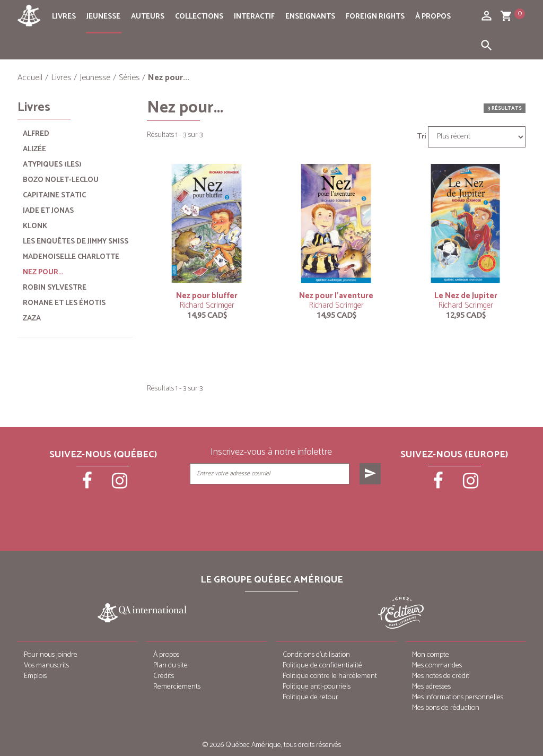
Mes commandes (437, 666)
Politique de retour (310, 697)
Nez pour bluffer (207, 296)
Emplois (35, 676)
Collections (199, 17)
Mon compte (431, 655)
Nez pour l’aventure (336, 296)
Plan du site (170, 666)
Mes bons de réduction (446, 708)
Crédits (164, 676)
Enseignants (310, 17)
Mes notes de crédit (441, 676)
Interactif (254, 17)
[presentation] (286, 511)
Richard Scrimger (207, 305)
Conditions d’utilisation (316, 655)
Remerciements (177, 687)
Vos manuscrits (46, 666)
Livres (64, 17)
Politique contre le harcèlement (330, 676)
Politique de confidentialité (322, 666)
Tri (422, 137)
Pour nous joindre (51, 655)
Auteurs (148, 17)
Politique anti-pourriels (317, 687)
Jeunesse (103, 17)
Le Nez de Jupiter (466, 296)
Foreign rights (375, 17)
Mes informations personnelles (458, 697)
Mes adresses (431, 687)
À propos (433, 17)
